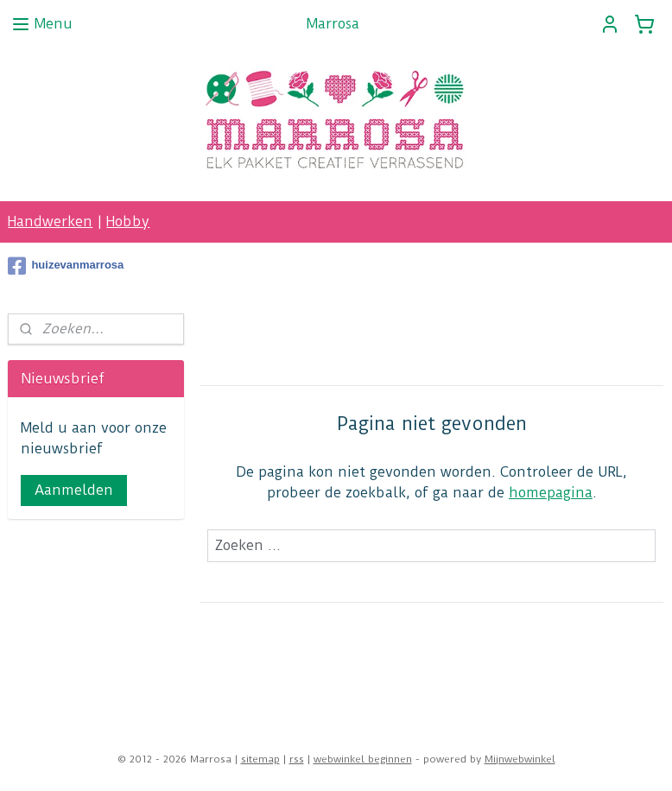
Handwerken (50, 221)
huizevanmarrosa (66, 266)
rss (297, 759)
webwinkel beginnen (363, 759)
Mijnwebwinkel (520, 759)
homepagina (551, 493)
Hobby (128, 221)
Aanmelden (74, 490)
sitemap (260, 759)
